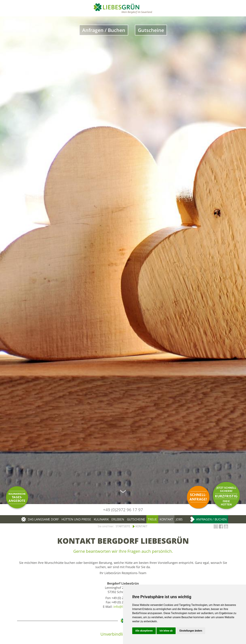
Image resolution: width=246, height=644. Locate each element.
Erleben (118, 519)
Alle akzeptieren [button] (144, 631)
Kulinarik (101, 519)
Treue (152, 519)
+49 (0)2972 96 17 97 (123, 510)
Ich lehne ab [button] (166, 631)
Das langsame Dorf (43, 519)
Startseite (123, 526)
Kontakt (166, 519)
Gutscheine (151, 30)
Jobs (179, 519)
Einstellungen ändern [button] (191, 631)
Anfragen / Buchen (104, 30)
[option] (123, 260)
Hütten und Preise (76, 519)
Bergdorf (24, 519)
